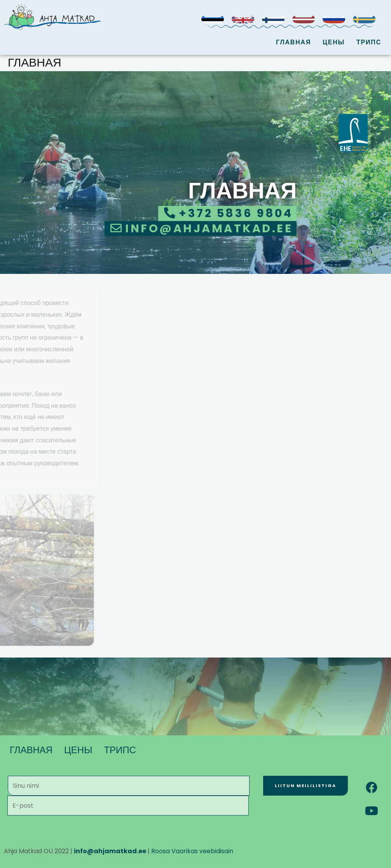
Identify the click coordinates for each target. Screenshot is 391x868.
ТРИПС (369, 42)
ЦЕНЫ (334, 42)
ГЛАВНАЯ (293, 42)
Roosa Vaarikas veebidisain (192, 851)
